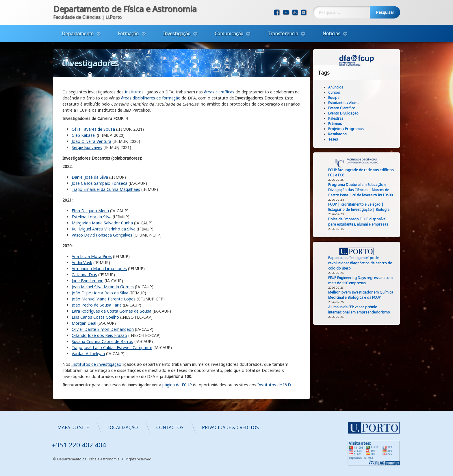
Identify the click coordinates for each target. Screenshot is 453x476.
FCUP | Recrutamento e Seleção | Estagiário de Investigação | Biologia (364, 207)
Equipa (339, 98)
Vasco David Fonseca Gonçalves (102, 214)
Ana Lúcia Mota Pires (92, 236)
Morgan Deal (84, 303)
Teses (338, 139)
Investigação (177, 31)
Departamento (78, 31)
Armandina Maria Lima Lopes (99, 248)
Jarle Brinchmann (88, 260)
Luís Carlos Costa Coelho (95, 297)
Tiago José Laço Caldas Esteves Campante (112, 327)
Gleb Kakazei (84, 115)
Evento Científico (347, 108)
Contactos (280, 428)
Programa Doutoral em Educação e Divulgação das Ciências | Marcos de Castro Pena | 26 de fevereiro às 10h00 (366, 190)
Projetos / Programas (351, 129)
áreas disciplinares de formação (151, 77)
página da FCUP (177, 364)
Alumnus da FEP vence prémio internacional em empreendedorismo (364, 310)
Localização (233, 428)
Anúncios (341, 87)
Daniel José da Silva (90, 157)
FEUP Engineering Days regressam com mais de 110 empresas (366, 280)
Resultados (342, 134)
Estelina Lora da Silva (92, 196)
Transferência (283, 31)
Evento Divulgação (349, 113)
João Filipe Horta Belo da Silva (100, 272)
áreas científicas (219, 71)
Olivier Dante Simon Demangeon (103, 309)
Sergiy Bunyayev (87, 127)
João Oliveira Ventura (91, 121)
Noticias (331, 31)
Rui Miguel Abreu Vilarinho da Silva (104, 208)
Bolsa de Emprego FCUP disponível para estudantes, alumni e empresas (363, 222)
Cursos (339, 92)
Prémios (340, 124)
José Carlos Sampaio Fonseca (100, 163)
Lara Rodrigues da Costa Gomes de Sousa (112, 290)
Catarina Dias (84, 254)
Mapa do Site (183, 428)
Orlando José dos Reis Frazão (99, 315)
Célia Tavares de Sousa (93, 109)
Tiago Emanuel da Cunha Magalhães (106, 169)
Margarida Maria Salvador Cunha (102, 202)
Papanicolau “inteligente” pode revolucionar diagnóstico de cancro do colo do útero (365, 263)
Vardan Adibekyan (88, 333)
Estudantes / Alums (349, 103)
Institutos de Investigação (96, 344)
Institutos (134, 71)
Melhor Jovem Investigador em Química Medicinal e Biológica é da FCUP (366, 295)
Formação (128, 31)
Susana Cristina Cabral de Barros (102, 321)
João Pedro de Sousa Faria (97, 284)
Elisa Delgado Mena (90, 190)
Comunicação (229, 31)
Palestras (341, 118)
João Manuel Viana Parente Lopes (104, 278)
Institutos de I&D (273, 364)
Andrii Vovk (82, 242)
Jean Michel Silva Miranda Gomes (103, 266)
